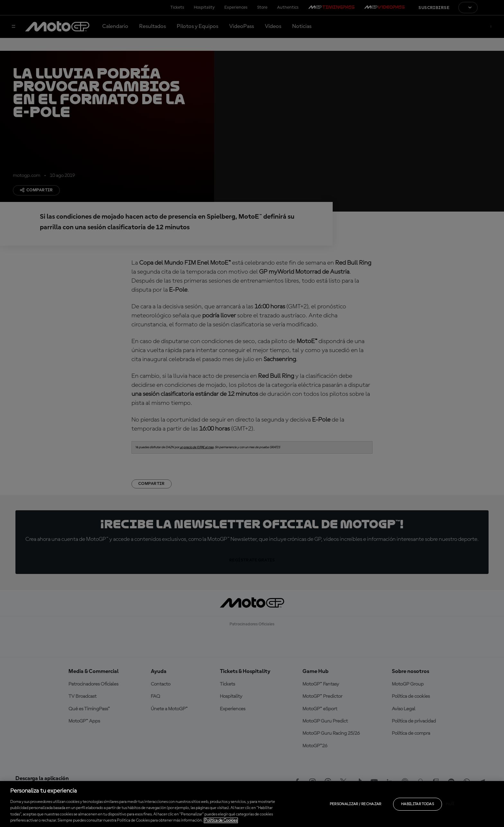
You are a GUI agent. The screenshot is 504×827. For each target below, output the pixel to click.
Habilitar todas (418, 804)
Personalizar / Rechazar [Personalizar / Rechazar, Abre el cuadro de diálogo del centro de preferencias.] (356, 804)
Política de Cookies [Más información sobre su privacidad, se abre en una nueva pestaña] (221, 820)
